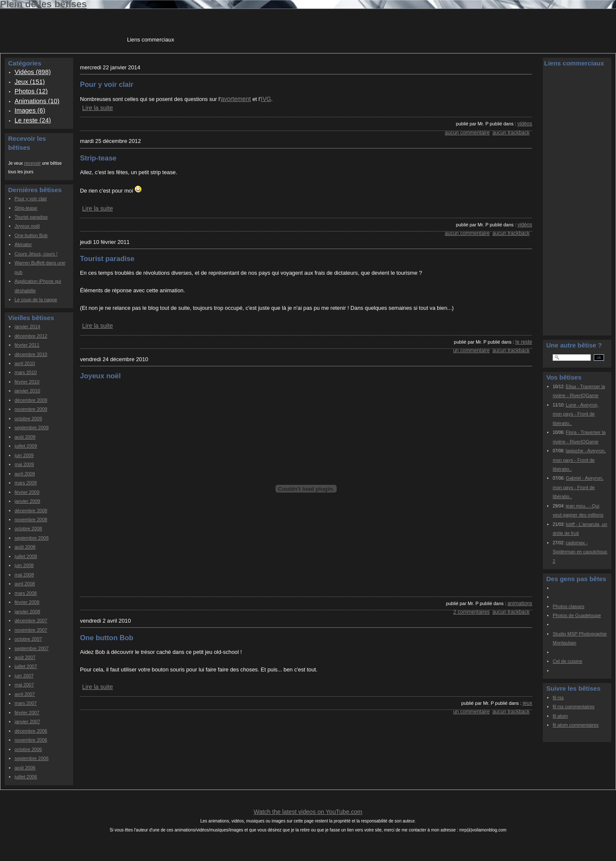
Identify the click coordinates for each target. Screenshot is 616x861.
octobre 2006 (28, 749)
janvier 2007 (27, 721)
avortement (236, 99)
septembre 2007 (32, 648)
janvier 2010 (27, 391)
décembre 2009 (31, 400)
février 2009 (27, 492)
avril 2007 (25, 694)
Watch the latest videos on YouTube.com (308, 812)
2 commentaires (472, 612)
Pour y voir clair (31, 199)
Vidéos (525, 124)
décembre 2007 (31, 621)
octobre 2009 (28, 419)
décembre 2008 (31, 511)
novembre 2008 (31, 520)
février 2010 (27, 382)
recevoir (32, 163)
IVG (266, 99)
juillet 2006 (26, 777)
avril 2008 (25, 584)
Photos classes (569, 606)
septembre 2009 (32, 428)
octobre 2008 (28, 528)
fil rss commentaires (574, 707)
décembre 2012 (31, 336)
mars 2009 (26, 483)
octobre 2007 (28, 639)
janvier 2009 (27, 501)
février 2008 (27, 602)
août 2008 (25, 547)
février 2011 (27, 345)
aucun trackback (511, 133)
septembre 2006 (32, 758)
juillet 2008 (26, 556)
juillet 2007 (26, 666)
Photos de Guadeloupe (577, 615)
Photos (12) (31, 91)
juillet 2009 (26, 446)
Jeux (527, 703)
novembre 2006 (31, 740)
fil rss (558, 698)
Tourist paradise (31, 217)
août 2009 (25, 437)
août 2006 (25, 768)
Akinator (23, 244)
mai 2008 (24, 575)
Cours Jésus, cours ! (36, 254)
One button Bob (31, 235)
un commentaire (471, 350)
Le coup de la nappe (36, 300)
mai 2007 (24, 685)
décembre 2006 (31, 731)
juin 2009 (24, 455)
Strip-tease (26, 208)
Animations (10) (37, 101)
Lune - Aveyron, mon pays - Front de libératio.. (576, 414)
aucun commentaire (467, 133)
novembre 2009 (31, 409)
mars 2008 (26, 593)
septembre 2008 (32, 538)
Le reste (524, 342)
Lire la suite (98, 108)
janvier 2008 (27, 612)
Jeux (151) (30, 82)
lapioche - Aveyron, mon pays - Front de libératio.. (579, 460)
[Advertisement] (332, 30)
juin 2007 (24, 676)
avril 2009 (25, 474)
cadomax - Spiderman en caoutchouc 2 (580, 552)
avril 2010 (25, 363)
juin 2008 (24, 565)
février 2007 (27, 713)
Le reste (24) (33, 120)
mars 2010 (26, 372)
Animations (520, 603)
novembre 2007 (31, 630)
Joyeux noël (27, 226)
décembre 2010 (31, 354)
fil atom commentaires (576, 725)
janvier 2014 (27, 327)
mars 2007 (26, 703)
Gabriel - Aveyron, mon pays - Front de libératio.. (578, 487)
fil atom (560, 716)
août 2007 (25, 657)
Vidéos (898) (33, 72)
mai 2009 (24, 464)
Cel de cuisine (567, 661)
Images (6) (30, 110)
